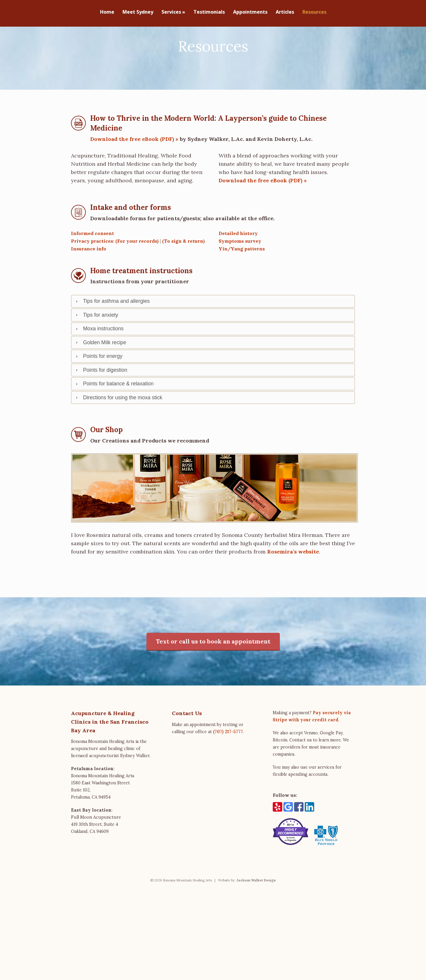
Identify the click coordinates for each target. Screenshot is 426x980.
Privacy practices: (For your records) (115, 265)
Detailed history (238, 257)
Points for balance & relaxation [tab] (114, 407)
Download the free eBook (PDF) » (134, 163)
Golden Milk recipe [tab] (100, 366)
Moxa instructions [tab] (99, 353)
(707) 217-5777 (228, 755)
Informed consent (92, 257)
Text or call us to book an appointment (213, 665)
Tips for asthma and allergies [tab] (112, 325)
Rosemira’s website (293, 575)
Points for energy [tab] (98, 380)
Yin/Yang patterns (242, 272)
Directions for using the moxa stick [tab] (118, 421)
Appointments (250, 12)
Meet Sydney (138, 12)
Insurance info (89, 272)
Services (173, 12)
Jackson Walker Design (256, 904)
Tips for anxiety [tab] (96, 339)
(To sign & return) (183, 265)
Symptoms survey (240, 265)
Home (107, 12)
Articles (285, 12)
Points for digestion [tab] (101, 394)
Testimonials (209, 12)
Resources (314, 12)
